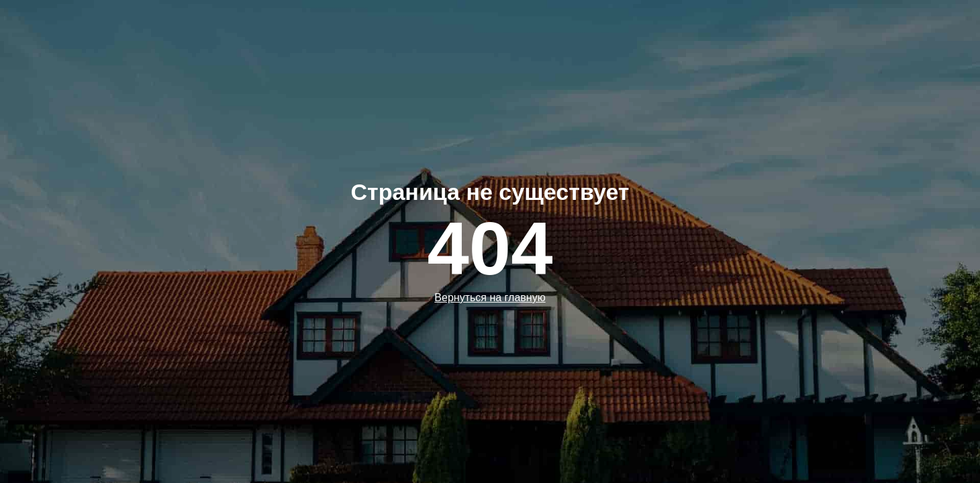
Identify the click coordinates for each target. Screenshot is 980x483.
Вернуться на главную (490, 298)
